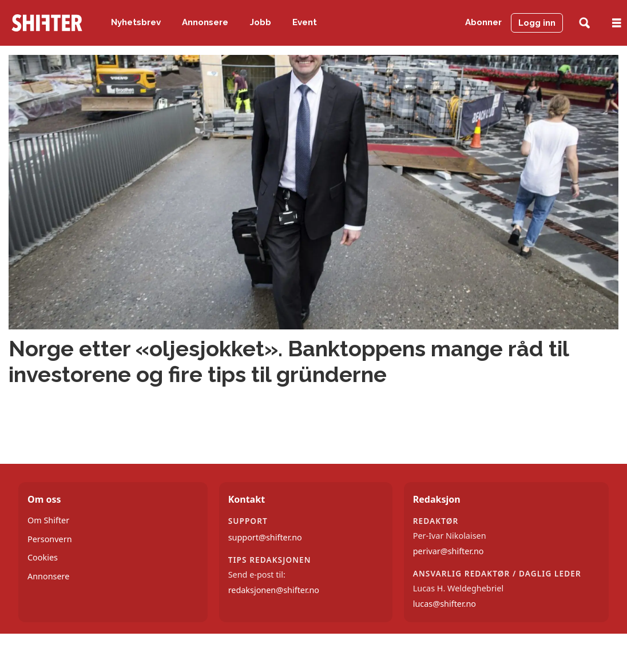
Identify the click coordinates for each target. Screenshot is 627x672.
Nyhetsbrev (136, 22)
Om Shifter (48, 520)
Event (305, 22)
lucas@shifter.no (445, 604)
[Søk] (584, 23)
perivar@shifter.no (449, 551)
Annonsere (205, 22)
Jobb (261, 22)
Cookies (43, 557)
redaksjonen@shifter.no (274, 590)
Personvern (50, 539)
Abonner (483, 22)
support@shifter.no (265, 537)
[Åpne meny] (617, 23)
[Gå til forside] (47, 23)
